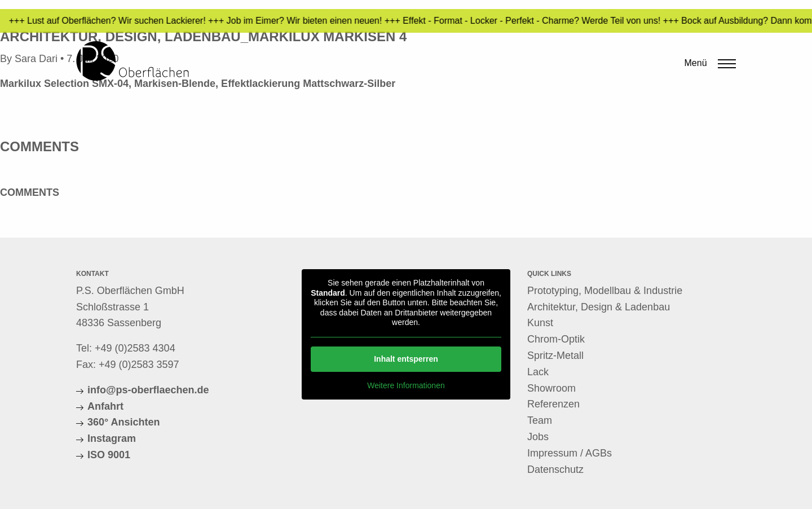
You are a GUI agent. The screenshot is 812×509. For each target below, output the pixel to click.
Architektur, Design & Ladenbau (599, 307)
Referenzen (553, 404)
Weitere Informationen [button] (406, 385)
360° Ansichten (124, 422)
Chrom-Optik (556, 339)
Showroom (551, 388)
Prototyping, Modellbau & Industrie (605, 291)
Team (540, 420)
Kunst (540, 323)
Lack (538, 372)
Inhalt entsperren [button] (406, 358)
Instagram (112, 438)
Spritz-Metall (555, 356)
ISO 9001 (109, 455)
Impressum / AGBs (570, 453)
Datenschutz (555, 469)
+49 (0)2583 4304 (135, 348)
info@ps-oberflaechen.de (148, 390)
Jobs (538, 437)
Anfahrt (105, 406)
